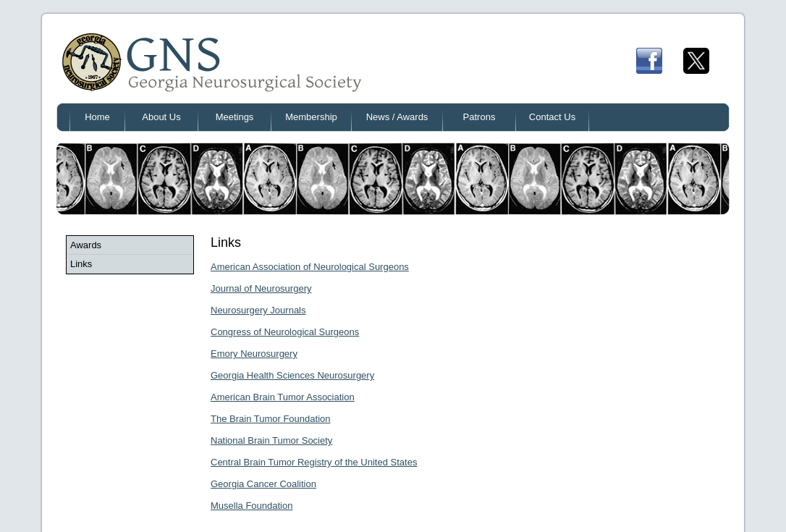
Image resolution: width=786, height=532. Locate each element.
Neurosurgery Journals (258, 310)
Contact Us (552, 117)
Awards (86, 245)
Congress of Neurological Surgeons (285, 332)
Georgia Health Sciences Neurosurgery (292, 375)
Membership (311, 117)
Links (81, 264)
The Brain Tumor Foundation (270, 419)
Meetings (235, 117)
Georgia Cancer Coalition (263, 484)
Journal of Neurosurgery (261, 288)
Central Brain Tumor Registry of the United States (314, 462)
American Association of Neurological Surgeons (310, 267)
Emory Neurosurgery (254, 354)
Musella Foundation (252, 506)
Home (97, 117)
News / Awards (397, 117)
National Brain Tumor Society (271, 440)
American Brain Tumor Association (283, 397)
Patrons (479, 117)
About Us (161, 117)
